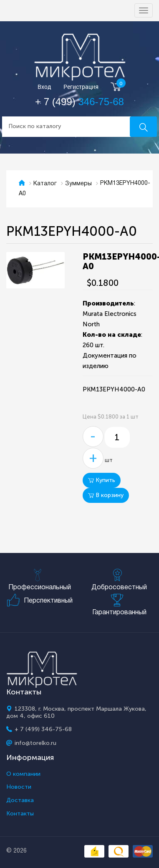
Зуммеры (78, 184)
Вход (44, 87)
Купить (102, 480)
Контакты (20, 814)
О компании (23, 774)
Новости (19, 787)
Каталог (45, 184)
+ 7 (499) (79, 102)
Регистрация (81, 87)
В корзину (106, 495)
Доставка (20, 800)
